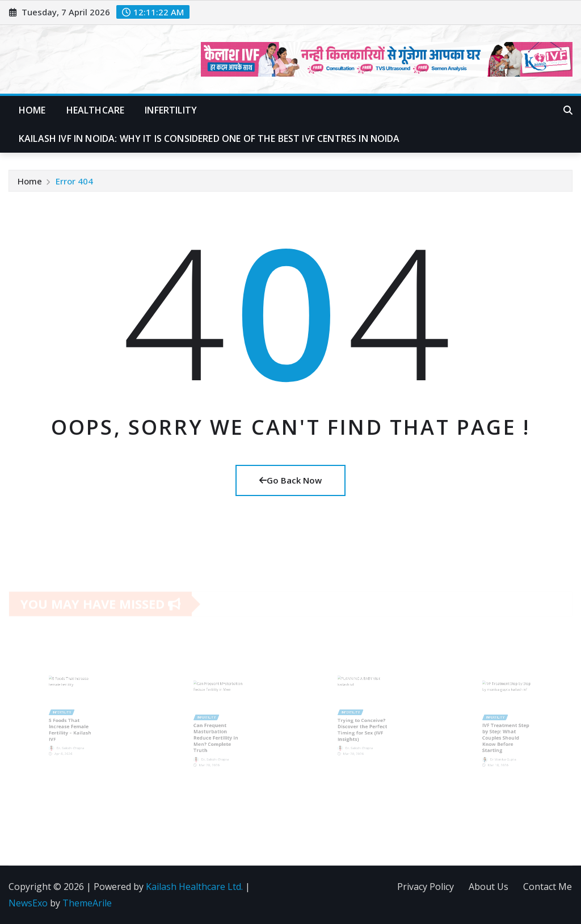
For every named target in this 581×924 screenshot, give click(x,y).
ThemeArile (87, 903)
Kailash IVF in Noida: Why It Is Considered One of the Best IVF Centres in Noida (209, 138)
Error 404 (74, 182)
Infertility (171, 110)
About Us (489, 887)
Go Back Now (290, 480)
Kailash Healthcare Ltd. (194, 887)
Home (32, 110)
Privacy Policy (426, 887)
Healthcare (96, 110)
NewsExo (28, 903)
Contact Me (548, 887)
